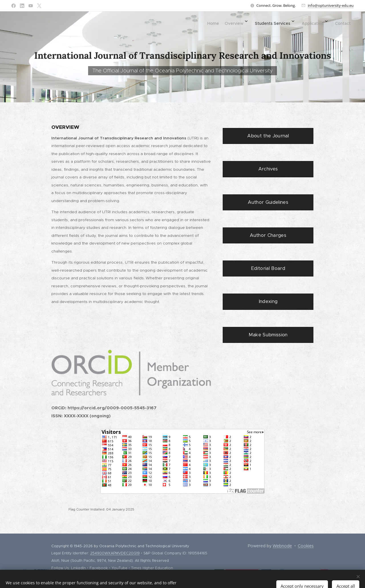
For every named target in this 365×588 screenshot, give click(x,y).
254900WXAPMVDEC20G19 (115, 553)
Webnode (282, 546)
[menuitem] (295, 23)
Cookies (306, 546)
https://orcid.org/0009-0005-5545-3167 (112, 408)
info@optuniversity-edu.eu (331, 5)
